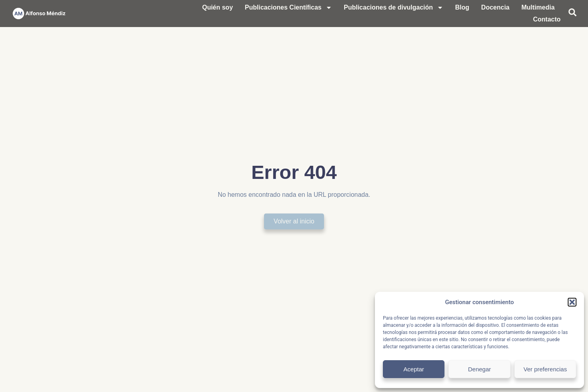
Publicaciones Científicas (288, 8)
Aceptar (414, 369)
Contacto (547, 19)
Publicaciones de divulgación (394, 8)
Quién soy (217, 7)
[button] (572, 302)
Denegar (479, 369)
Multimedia (538, 7)
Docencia (495, 7)
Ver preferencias (545, 369)
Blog (462, 7)
